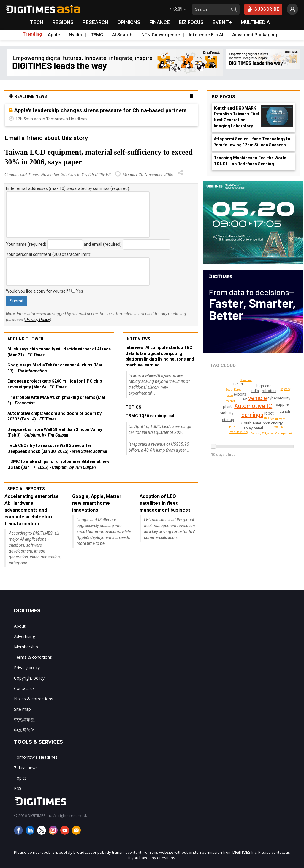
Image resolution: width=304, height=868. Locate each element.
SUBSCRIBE (263, 9)
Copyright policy (29, 678)
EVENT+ (222, 22)
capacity (285, 389)
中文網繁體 (24, 719)
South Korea (234, 390)
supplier (283, 404)
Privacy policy (27, 668)
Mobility (227, 413)
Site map (22, 709)
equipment (279, 419)
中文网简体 (24, 730)
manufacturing (240, 432)
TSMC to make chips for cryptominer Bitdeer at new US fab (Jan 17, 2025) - (58, 464)
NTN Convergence (161, 35)
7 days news (26, 768)
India (255, 391)
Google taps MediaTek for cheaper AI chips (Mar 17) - (55, 368)
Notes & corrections (34, 699)
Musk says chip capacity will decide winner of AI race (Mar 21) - (59, 352)
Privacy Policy (38, 320)
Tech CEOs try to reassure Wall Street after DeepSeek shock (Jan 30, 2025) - (57, 448)
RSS (18, 788)
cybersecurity (279, 398)
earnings (252, 415)
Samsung (247, 380)
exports (240, 394)
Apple (54, 35)
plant (228, 406)
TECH (37, 22)
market (231, 401)
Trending (32, 34)
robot (270, 413)
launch (284, 411)
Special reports (26, 489)
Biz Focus (223, 97)
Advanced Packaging (255, 35)
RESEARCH (95, 22)
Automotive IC (254, 406)
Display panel (252, 428)
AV (245, 399)
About (20, 626)
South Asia (251, 423)
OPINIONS (129, 22)
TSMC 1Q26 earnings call (151, 416)
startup (228, 420)
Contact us (24, 688)
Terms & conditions (33, 657)
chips (268, 418)
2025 (230, 396)
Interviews (138, 339)
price (232, 426)
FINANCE (160, 22)
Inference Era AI (206, 35)
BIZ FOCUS (191, 22)
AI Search (122, 35)
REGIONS (63, 22)
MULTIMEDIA (255, 22)
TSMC (97, 35)
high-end (264, 386)
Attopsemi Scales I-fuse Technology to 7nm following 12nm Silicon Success (252, 142)
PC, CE (238, 384)
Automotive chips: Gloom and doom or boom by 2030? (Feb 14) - (54, 416)
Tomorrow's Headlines (36, 757)
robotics (269, 391)
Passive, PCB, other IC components (272, 434)
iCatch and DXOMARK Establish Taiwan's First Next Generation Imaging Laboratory (237, 117)
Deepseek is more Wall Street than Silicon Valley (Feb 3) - (55, 432)
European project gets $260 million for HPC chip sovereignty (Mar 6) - (55, 384)
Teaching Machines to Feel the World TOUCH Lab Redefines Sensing (250, 161)
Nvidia (75, 35)
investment (280, 427)
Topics (133, 407)
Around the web (25, 339)
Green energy (272, 423)
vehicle (258, 398)
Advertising (24, 636)
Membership (26, 647)
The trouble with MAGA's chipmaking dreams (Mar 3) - (57, 400)
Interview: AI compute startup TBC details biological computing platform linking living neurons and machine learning (160, 356)
